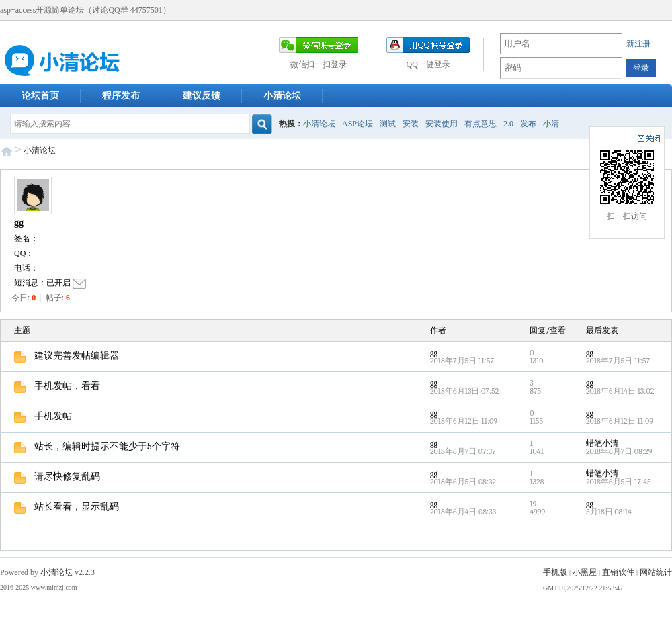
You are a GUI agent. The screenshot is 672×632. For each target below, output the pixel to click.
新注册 (638, 44)
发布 (528, 124)
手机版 (555, 572)
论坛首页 (40, 96)
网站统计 (656, 572)
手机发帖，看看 (57, 386)
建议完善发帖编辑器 (67, 356)
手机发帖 (43, 416)
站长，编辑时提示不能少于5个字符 (97, 446)
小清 (551, 124)
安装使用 (442, 124)
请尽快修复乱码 (57, 477)
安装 (411, 124)
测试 (388, 124)
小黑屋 (585, 572)
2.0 (508, 124)
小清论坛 (282, 96)
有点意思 (480, 124)
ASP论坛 (358, 124)
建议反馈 (202, 96)
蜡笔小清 (602, 443)
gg (19, 223)
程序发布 (121, 96)
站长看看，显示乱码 (67, 507)
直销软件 (618, 572)
